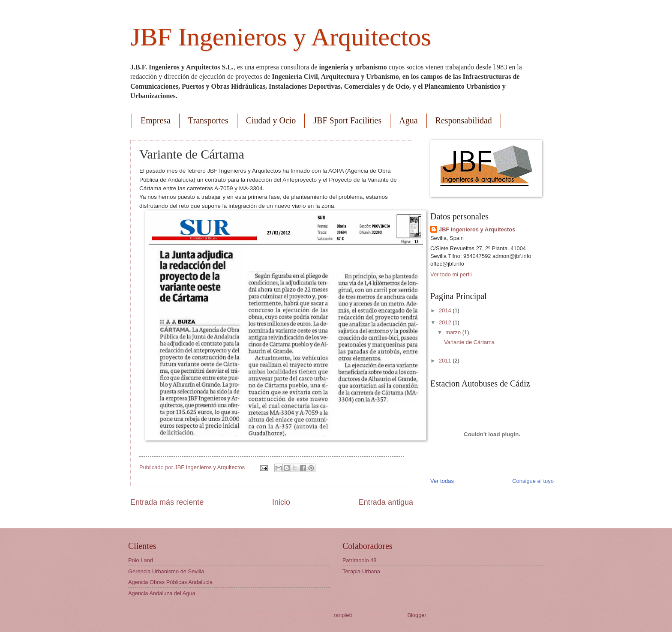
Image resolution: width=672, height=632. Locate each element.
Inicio (281, 502)
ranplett (343, 615)
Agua (408, 120)
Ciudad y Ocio (271, 120)
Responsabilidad (464, 120)
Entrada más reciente (167, 502)
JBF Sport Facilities (347, 120)
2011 (446, 361)
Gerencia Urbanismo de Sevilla (166, 571)
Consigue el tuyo (533, 481)
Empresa (156, 120)
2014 (446, 310)
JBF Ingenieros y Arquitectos (281, 37)
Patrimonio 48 (359, 560)
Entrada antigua (386, 502)
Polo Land (141, 560)
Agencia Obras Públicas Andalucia (170, 582)
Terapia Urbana (361, 571)
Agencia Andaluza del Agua (162, 593)
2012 (446, 322)
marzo (454, 332)
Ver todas (442, 481)
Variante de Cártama (469, 342)
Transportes (208, 120)
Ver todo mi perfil (451, 274)
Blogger (417, 615)
